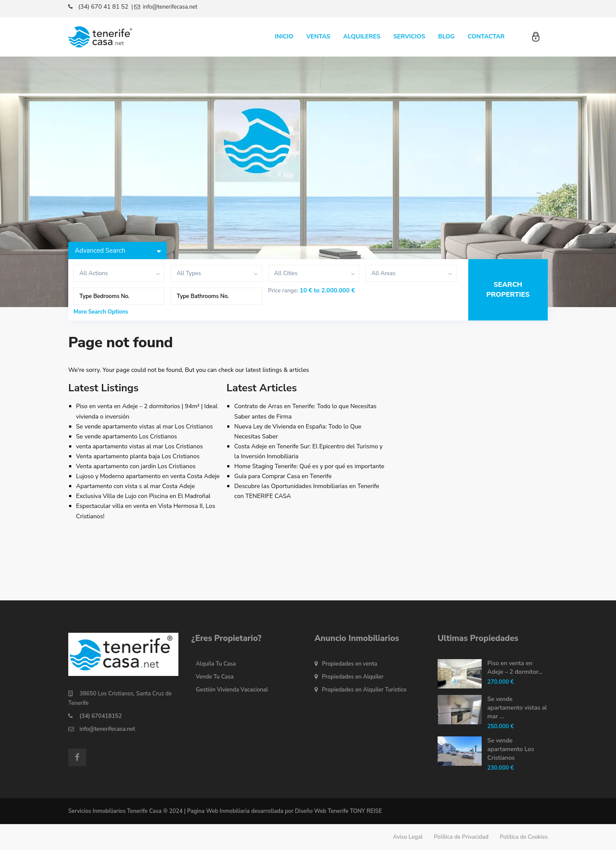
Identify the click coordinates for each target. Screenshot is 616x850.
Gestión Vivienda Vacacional (232, 690)
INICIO (284, 36)
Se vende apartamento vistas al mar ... (517, 708)
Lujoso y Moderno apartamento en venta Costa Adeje (148, 476)
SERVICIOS (409, 36)
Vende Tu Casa (215, 677)
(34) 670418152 (101, 716)
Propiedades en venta (349, 664)
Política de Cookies (524, 837)
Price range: (283, 291)
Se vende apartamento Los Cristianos (127, 436)
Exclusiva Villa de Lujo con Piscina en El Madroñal (143, 496)
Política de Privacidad (461, 837)
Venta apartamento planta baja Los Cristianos (138, 456)
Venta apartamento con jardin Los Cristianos (136, 466)
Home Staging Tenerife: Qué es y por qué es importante (309, 466)
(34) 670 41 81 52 (103, 7)
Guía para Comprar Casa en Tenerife (283, 476)
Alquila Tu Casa (216, 664)
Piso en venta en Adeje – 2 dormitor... (515, 668)
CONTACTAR (486, 36)
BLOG (446, 36)
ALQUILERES (362, 36)
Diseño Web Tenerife (322, 811)
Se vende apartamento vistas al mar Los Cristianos (144, 427)
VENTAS (318, 36)
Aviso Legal (408, 837)
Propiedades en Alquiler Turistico (364, 690)
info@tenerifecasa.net (107, 729)
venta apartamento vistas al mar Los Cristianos (140, 446)
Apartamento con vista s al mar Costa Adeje (135, 486)
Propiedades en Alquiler (353, 677)
